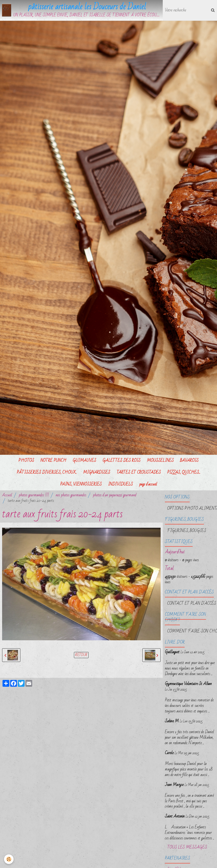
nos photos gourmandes (71, 495)
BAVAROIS (189, 461)
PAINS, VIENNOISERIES (81, 484)
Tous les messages (187, 847)
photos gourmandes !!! (34, 495)
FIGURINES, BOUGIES (187, 531)
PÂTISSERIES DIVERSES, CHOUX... (47, 472)
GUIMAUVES (84, 461)
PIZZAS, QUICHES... (184, 472)
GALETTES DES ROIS (122, 461)
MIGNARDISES (97, 472)
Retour (81, 655)
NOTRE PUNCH (53, 461)
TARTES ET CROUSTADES (139, 472)
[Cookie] (9, 859)
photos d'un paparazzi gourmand (115, 495)
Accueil (7, 495)
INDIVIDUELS (120, 484)
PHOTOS (26, 461)
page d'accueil (148, 484)
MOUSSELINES (160, 461)
